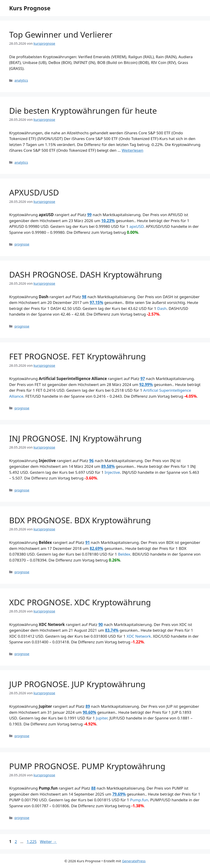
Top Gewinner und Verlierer (61, 34)
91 (87, 542)
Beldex (124, 554)
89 (88, 706)
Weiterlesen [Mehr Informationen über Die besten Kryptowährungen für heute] (133, 150)
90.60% (90, 712)
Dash (162, 308)
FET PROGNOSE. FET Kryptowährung (77, 356)
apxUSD (137, 226)
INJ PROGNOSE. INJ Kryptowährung (75, 438)
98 (84, 297)
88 (93, 788)
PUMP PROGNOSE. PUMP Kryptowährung (87, 766)
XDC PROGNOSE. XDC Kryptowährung (80, 602)
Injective (112, 472)
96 (91, 461)
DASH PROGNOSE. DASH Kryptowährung (86, 274)
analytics (21, 80)
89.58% (108, 466)
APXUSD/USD (34, 192)
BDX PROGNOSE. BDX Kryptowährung (80, 520)
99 (89, 215)
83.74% (112, 630)
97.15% (96, 302)
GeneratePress (134, 861)
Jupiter (102, 718)
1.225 (31, 842)
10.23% (108, 221)
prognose (22, 244)
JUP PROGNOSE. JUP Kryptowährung (77, 684)
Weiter (48, 842)
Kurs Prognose (30, 8)
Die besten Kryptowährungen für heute (83, 111)
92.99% (146, 384)
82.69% (96, 548)
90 (101, 624)
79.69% (119, 794)
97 (143, 379)
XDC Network (139, 636)
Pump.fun (139, 800)
